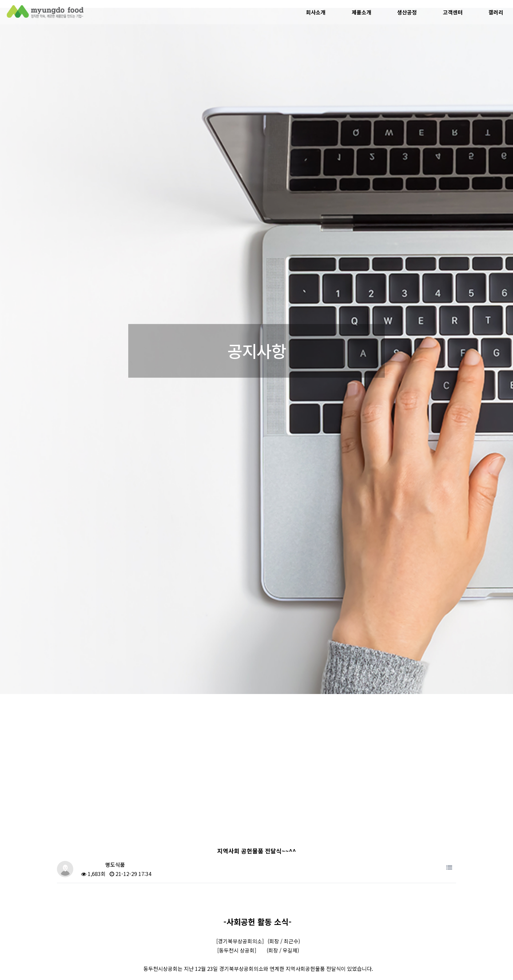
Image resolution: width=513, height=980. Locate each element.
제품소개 (362, 12)
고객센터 (453, 12)
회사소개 (316, 12)
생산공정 (407, 12)
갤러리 (496, 12)
